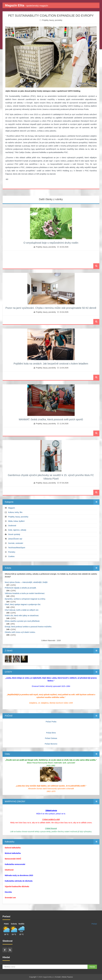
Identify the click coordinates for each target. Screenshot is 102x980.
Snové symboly (14, 534)
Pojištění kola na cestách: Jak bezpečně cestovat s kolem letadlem (51, 364)
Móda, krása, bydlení (16, 521)
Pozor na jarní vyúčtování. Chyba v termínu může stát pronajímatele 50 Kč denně (51, 308)
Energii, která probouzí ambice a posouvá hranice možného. (28, 627)
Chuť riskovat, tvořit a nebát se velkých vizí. (22, 610)
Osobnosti (12, 526)
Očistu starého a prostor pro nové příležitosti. (22, 621)
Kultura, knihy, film (15, 512)
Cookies (11, 556)
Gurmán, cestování (16, 543)
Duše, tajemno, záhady (17, 530)
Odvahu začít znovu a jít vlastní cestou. (20, 632)
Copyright (33, 977)
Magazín (12, 508)
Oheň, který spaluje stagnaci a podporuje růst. (23, 604)
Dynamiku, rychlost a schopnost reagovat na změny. (25, 599)
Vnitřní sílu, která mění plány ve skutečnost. (22, 616)
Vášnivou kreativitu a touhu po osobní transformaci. (25, 593)
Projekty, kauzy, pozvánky (52, 20)
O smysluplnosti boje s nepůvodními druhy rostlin (51, 243)
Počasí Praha (51, 722)
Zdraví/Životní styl (15, 539)
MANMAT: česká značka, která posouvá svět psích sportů (51, 419)
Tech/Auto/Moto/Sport (17, 548)
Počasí (94, 924)
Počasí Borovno (51, 744)
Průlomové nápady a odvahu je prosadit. (21, 588)
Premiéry (12, 552)
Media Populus (67, 977)
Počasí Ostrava (51, 738)
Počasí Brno (51, 733)
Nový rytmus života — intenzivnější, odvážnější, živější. (26, 582)
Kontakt (58, 977)
